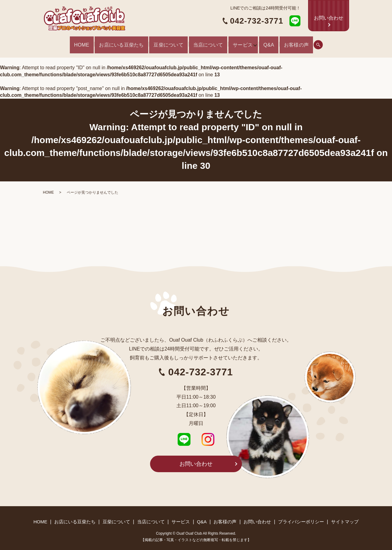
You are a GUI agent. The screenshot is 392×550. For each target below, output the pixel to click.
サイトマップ (345, 517)
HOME (59, 43)
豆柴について (162, 43)
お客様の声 (318, 43)
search (343, 43)
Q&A (286, 43)
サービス (249, 43)
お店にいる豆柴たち (106, 43)
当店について (208, 43)
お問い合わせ (329, 18)
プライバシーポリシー (301, 517)
